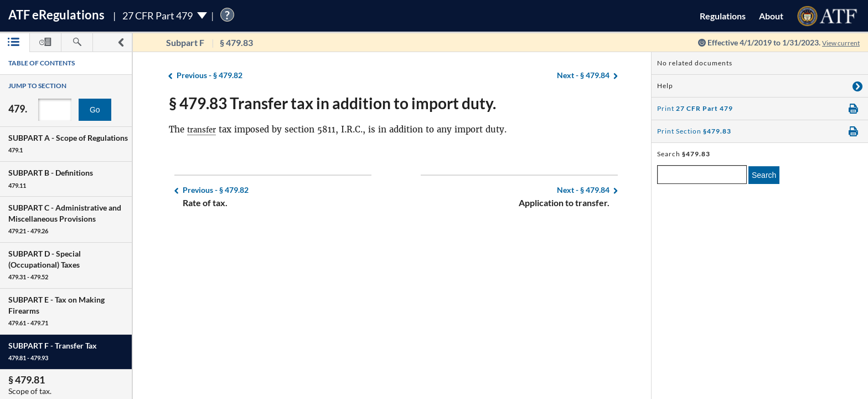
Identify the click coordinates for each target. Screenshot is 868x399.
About (771, 16)
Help (665, 86)
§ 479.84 (583, 76)
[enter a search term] (702, 175)
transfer (204, 129)
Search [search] (764, 175)
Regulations (723, 16)
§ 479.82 (210, 76)
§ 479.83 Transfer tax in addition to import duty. (332, 103)
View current (837, 42)
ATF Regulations (56, 15)
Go (95, 110)
